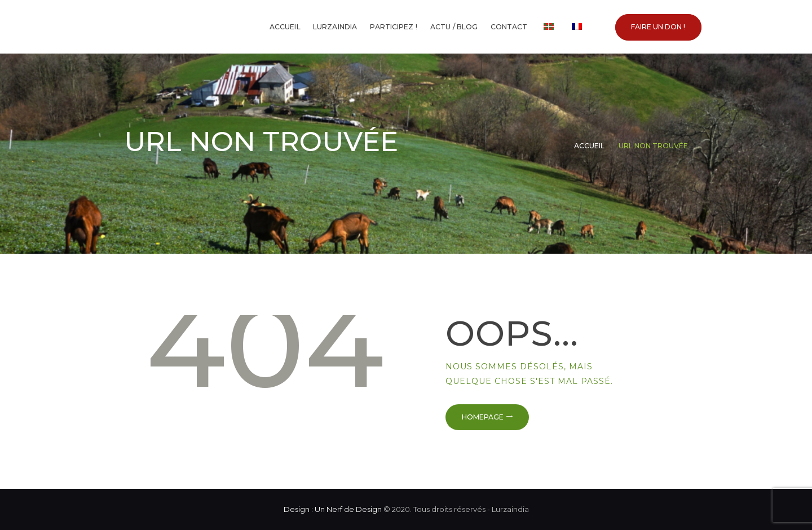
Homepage (483, 417)
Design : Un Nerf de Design (333, 509)
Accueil (589, 146)
